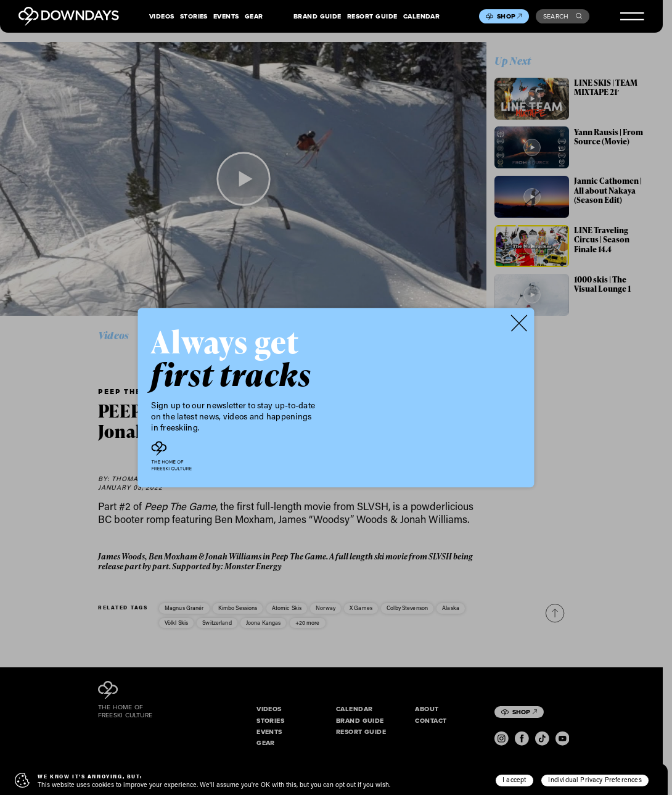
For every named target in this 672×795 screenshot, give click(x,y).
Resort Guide (372, 17)
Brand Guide (318, 17)
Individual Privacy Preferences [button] (595, 780)
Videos (162, 17)
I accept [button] (514, 780)
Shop (509, 16)
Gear (254, 17)
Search (563, 16)
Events (226, 17)
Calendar (422, 17)
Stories (194, 17)
